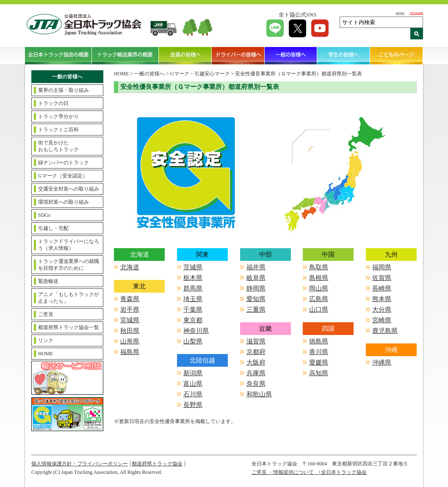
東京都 (193, 320)
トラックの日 (53, 103)
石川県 (193, 394)
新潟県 (193, 373)
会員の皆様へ (185, 55)
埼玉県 (193, 299)
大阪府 (256, 362)
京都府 (256, 352)
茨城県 (193, 267)
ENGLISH (416, 13)
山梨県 (193, 341)
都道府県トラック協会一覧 (69, 327)
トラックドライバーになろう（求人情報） (69, 245)
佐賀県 (382, 278)
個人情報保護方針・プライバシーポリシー (80, 464)
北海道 (130, 267)
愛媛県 (319, 362)
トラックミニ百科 (58, 130)
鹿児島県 (385, 331)
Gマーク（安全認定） (63, 176)
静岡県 (256, 288)
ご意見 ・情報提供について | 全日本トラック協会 (309, 472)
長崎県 (382, 288)
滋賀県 (256, 341)
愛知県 (256, 299)
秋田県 (130, 331)
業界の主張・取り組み (64, 90)
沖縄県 (382, 362)
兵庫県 (256, 373)
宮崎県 (382, 320)
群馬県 (193, 288)
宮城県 (130, 320)
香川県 (319, 352)
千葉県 (193, 310)
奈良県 (256, 384)
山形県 (130, 341)
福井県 (256, 267)
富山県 (193, 384)
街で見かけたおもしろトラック (58, 146)
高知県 (319, 373)
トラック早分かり (58, 116)
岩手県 (130, 310)
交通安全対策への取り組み (69, 189)
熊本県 (382, 299)
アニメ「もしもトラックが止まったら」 (69, 298)
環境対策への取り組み (64, 202)
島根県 (319, 278)
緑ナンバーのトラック (64, 163)
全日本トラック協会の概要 (58, 55)
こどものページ (397, 55)
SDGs (44, 215)
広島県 (319, 299)
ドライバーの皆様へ (238, 55)
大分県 (382, 310)
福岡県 (382, 267)
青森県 (130, 299)
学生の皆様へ (344, 55)
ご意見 (46, 314)
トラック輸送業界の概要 (125, 55)
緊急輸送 (48, 281)
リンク (46, 340)
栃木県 (193, 278)
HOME (400, 13)
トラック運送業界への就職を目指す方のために (69, 265)
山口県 (319, 310)
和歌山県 (259, 394)
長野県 (193, 405)
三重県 (256, 310)
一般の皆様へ (291, 55)
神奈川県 (196, 331)
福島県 (130, 352)
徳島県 (319, 341)
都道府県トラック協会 (157, 464)
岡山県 (319, 288)
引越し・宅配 (53, 228)
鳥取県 (319, 267)
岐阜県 (256, 278)
